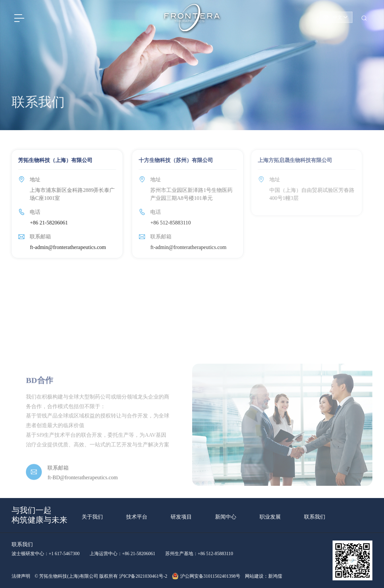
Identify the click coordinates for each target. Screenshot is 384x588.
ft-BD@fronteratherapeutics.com (83, 486)
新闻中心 (226, 517)
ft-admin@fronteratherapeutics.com (66, 247)
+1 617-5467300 (64, 554)
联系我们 (315, 517)
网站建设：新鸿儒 (264, 576)
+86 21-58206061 (47, 223)
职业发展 (270, 517)
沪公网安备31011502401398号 (206, 576)
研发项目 (181, 517)
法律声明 (21, 576)
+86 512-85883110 (167, 223)
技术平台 (137, 517)
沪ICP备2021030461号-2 (143, 576)
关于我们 (92, 517)
